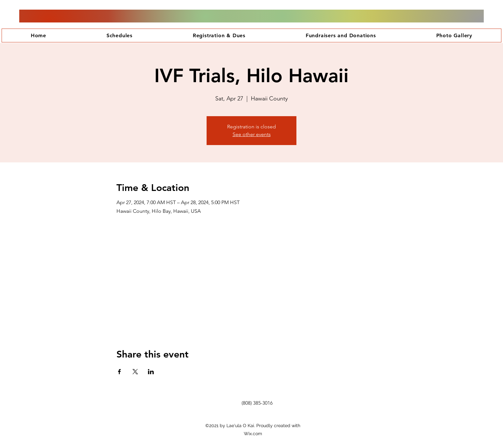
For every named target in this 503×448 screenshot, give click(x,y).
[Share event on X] (135, 372)
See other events (252, 134)
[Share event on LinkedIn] (151, 372)
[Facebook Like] (258, 414)
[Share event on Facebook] (119, 372)
